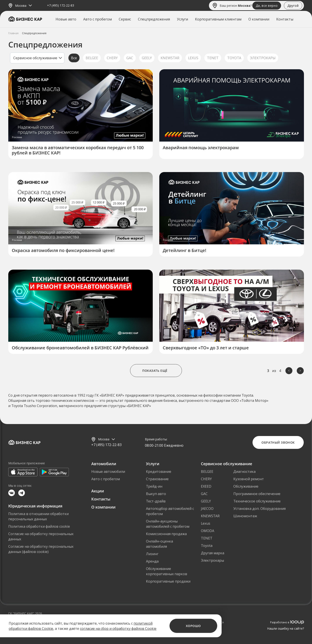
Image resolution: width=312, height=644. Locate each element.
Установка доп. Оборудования (259, 509)
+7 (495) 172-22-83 (61, 6)
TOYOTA (234, 58)
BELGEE (92, 58)
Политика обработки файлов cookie (39, 526)
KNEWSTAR (170, 58)
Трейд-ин (154, 486)
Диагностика (244, 472)
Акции (98, 491)
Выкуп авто (156, 494)
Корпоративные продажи (168, 581)
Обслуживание (246, 486)
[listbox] (37, 58)
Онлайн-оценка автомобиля (159, 544)
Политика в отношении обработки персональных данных (38, 516)
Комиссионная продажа (166, 534)
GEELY (147, 58)
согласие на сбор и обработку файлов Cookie (118, 629)
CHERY (112, 58)
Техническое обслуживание (257, 501)
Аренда (152, 561)
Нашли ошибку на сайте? (286, 628)
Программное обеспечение (257, 494)
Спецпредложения (154, 19)
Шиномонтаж (245, 516)
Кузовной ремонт (249, 479)
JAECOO (207, 509)
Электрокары (212, 560)
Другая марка (213, 553)
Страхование (157, 479)
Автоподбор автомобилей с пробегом (170, 511)
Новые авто (66, 19)
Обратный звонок (278, 442)
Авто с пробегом (97, 19)
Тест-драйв (156, 501)
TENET (213, 58)
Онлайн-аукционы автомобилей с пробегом (168, 524)
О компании (259, 19)
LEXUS (193, 58)
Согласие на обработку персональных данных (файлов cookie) (41, 549)
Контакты (285, 19)
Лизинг (152, 554)
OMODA (208, 531)
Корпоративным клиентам (218, 19)
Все (74, 58)
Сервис (125, 19)
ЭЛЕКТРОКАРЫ (263, 58)
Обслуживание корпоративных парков (167, 571)
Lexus (206, 523)
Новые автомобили (108, 472)
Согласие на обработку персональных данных (41, 536)
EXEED (206, 486)
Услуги (182, 19)
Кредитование (159, 472)
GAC (130, 58)
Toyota (207, 546)
